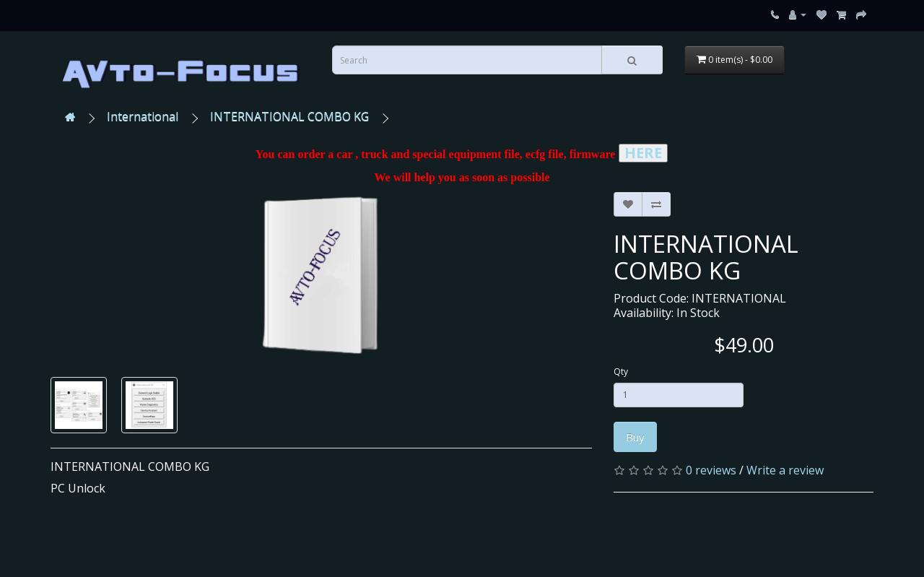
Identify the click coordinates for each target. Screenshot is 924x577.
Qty (621, 372)
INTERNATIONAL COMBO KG (289, 116)
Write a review (785, 470)
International (143, 116)
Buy (635, 437)
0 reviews (711, 470)
